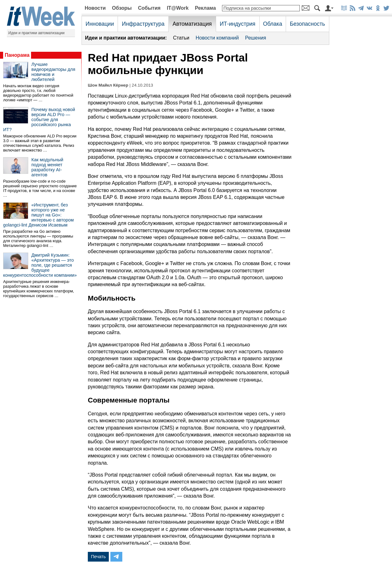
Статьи (181, 38)
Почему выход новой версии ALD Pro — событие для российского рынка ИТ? (39, 120)
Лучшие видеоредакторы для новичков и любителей (53, 72)
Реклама (205, 8)
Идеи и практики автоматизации (37, 33)
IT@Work (178, 8)
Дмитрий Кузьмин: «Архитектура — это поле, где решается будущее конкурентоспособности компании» (40, 265)
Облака (273, 24)
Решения (255, 38)
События (149, 8)
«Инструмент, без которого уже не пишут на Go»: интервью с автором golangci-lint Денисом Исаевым (38, 215)
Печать (98, 557)
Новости (95, 8)
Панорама (17, 55)
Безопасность (307, 24)
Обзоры (122, 8)
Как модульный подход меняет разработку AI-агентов (47, 167)
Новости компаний (217, 38)
